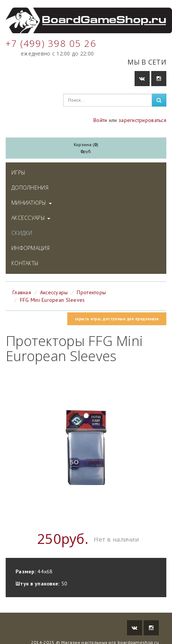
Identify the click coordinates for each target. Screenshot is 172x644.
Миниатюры (32, 203)
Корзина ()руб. (86, 148)
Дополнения (30, 188)
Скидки (22, 233)
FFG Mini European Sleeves (53, 300)
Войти (100, 120)
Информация (30, 248)
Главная (22, 292)
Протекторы (91, 292)
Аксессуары (31, 218)
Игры (18, 172)
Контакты (25, 263)
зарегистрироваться (143, 120)
